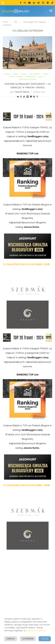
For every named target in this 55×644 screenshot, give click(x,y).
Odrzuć (11, 639)
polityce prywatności (35, 631)
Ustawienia (28, 639)
